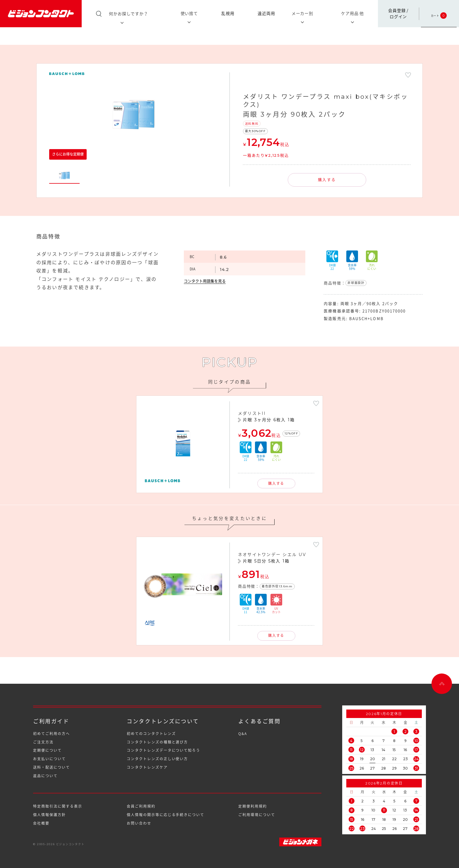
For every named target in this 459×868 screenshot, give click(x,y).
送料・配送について (51, 767)
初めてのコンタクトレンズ (151, 734)
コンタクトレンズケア (147, 767)
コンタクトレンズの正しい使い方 (157, 759)
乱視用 (228, 13)
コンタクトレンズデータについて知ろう (163, 750)
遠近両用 (266, 13)
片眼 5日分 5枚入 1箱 (266, 561)
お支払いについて (49, 759)
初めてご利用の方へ (51, 734)
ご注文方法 (43, 742)
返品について (45, 776)
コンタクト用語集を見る (205, 281)
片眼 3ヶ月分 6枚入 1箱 (269, 420)
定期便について (47, 750)
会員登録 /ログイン (398, 13)
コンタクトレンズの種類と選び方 (157, 742)
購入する (327, 179)
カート (439, 13)
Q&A (243, 734)
